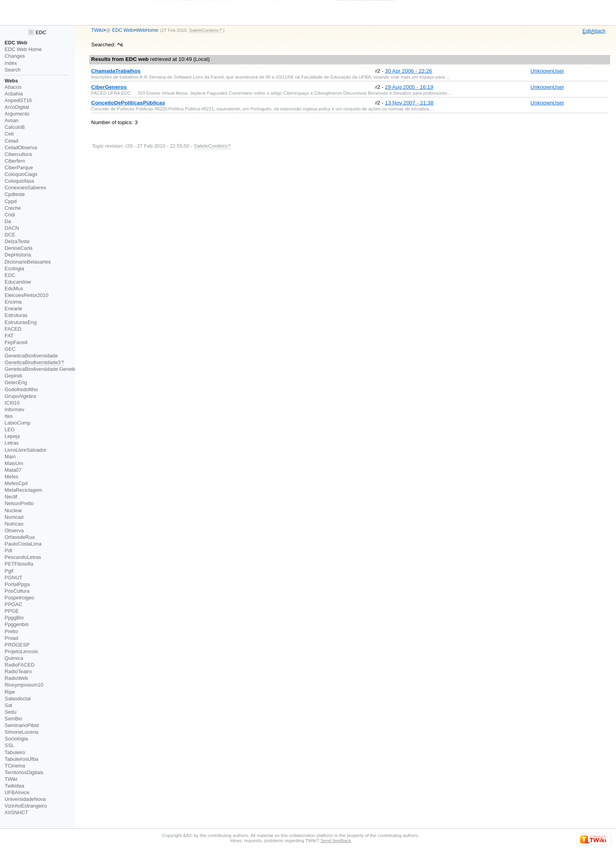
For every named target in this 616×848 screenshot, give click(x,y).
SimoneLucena (22, 732)
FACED (13, 329)
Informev (15, 409)
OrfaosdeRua (20, 537)
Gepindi (13, 376)
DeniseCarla (19, 248)
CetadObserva (21, 147)
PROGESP (17, 645)
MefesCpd (16, 483)
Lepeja (12, 436)
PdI (8, 550)
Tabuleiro (15, 752)
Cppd (11, 201)
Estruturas (16, 315)
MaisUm (14, 463)
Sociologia (16, 739)
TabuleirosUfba (22, 759)
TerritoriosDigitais (24, 772)
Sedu (11, 712)
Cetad (11, 141)
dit (587, 31)
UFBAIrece (17, 792)
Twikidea (15, 786)
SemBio (14, 719)
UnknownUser (547, 71)
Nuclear (13, 510)
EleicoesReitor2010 (27, 295)
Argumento (17, 114)
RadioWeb (16, 678)
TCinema (15, 766)
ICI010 (12, 403)
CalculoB (15, 127)
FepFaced (16, 342)
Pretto (11, 631)
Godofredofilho (21, 389)
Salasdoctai (18, 699)
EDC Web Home (23, 49)
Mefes (12, 477)
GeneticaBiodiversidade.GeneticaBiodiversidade (59, 369)
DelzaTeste (17, 241)
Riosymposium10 (24, 685)
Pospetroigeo (20, 598)
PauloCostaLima (23, 544)
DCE (10, 235)
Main (10, 457)
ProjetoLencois (21, 651)
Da (8, 221)
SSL (9, 745)
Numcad (14, 517)
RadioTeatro (18, 671)
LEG (10, 429)
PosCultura (17, 591)
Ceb (9, 134)
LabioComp (18, 423)
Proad (11, 638)
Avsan (12, 120)
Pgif (9, 571)
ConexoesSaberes (26, 188)
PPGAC (14, 604)
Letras (12, 443)
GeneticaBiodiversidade (31, 356)
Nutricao (14, 524)
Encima (13, 302)
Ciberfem (15, 161)
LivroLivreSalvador (26, 450)
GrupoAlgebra (20, 396)
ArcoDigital (17, 107)
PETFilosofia (19, 564)
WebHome (147, 30)
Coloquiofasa (19, 181)
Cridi (10, 215)
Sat (8, 705)
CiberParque (19, 168)
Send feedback (336, 840)
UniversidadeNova (25, 799)
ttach (598, 31)
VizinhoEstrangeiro (26, 806)
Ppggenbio (17, 624)
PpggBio (14, 618)
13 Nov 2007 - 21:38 (409, 103)
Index (11, 63)
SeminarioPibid (22, 725)
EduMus (14, 288)
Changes (15, 56)
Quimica (14, 658)
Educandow (18, 282)
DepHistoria (18, 255)
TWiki (97, 30)
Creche (13, 208)
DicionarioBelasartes (28, 262)
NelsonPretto (19, 503)
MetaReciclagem (24, 490)
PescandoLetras (23, 557)
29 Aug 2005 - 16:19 (409, 87)
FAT (9, 336)
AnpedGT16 (18, 100)
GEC (10, 349)
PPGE (12, 611)
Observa (14, 530)
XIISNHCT (16, 812)
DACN (12, 228)
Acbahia (14, 94)
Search (13, 70)
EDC (37, 32)
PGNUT (14, 578)
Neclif (11, 497)
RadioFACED (20, 665)
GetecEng (16, 382)
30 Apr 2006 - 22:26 (409, 71)
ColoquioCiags (21, 174)
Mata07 (13, 470)
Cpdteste (15, 194)
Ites (9, 416)
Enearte (14, 309)
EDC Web (123, 30)
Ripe (10, 692)
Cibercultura (18, 154)
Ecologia (14, 268)
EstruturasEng (21, 322)
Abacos (13, 87)
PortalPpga (17, 584)
